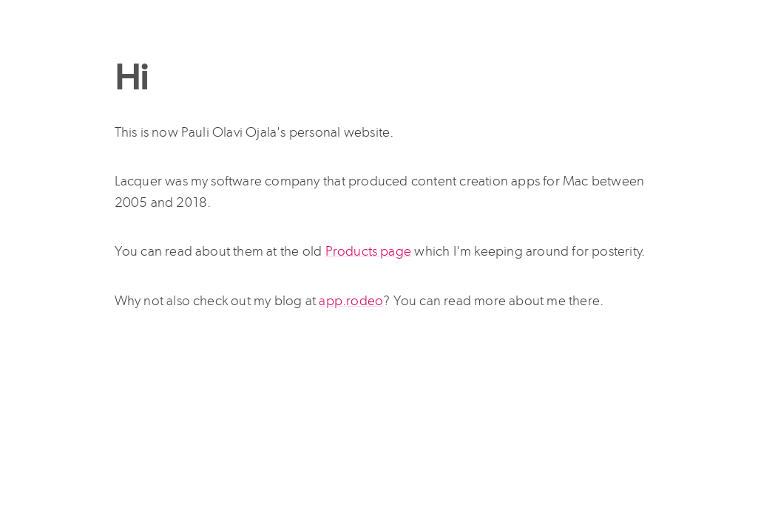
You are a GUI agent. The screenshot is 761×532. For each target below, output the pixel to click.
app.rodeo (351, 300)
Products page (369, 251)
